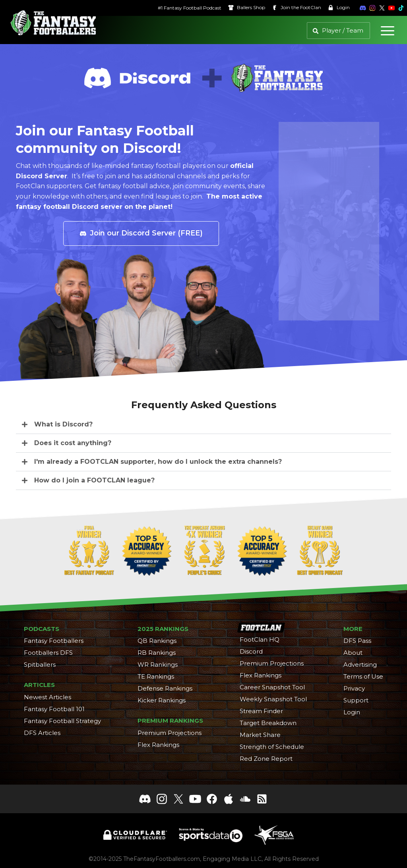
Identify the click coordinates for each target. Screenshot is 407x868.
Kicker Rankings (162, 700)
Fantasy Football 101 (54, 709)
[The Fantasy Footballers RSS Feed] (262, 799)
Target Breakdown (268, 723)
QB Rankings (157, 641)
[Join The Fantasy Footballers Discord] (145, 799)
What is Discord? (63, 424)
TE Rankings (156, 676)
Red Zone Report (266, 759)
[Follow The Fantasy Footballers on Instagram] (365, 8)
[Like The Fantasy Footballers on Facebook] (212, 799)
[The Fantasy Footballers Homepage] (53, 23)
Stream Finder (261, 711)
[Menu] (388, 31)
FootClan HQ (260, 639)
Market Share (260, 735)
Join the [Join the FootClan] (289, 8)
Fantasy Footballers (54, 641)
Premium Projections (170, 733)
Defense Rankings (165, 688)
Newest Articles (47, 697)
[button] (203, 425)
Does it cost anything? (73, 443)
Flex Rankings (158, 745)
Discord (251, 651)
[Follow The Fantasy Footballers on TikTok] (393, 8)
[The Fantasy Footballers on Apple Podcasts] (229, 799)
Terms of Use (363, 676)
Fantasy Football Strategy (62, 721)
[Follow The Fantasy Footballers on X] (374, 8)
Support (356, 700)
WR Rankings (158, 665)
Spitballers (40, 665)
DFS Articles (42, 733)
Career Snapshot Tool (272, 687)
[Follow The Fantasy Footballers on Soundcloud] (245, 799)
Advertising (360, 665)
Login (331, 8)
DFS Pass (357, 641)
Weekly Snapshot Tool (273, 699)
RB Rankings (157, 653)
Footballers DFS (48, 653)
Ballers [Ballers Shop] (239, 8)
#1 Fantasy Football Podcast (182, 8)
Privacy (354, 688)
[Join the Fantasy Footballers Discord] (355, 8)
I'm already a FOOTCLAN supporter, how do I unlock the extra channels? (158, 462)
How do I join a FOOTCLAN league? (94, 480)
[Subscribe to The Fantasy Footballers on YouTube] (384, 8)
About (353, 653)
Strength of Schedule (272, 747)
